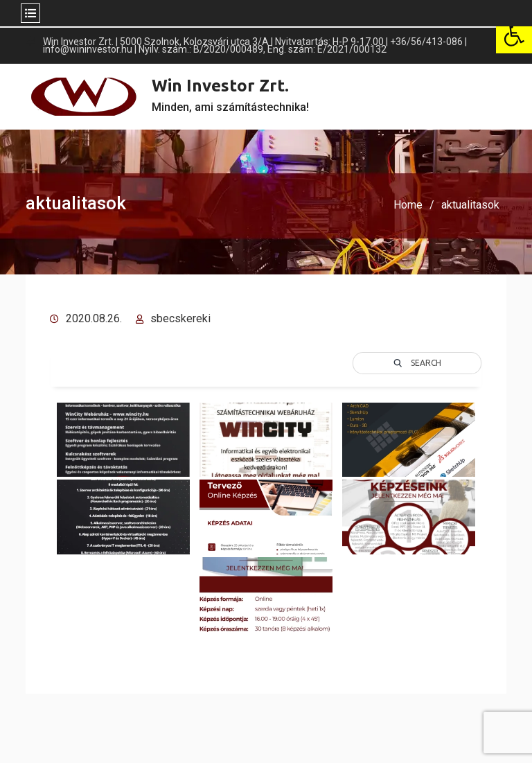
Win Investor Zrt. (220, 86)
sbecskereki (180, 318)
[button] (514, 35)
